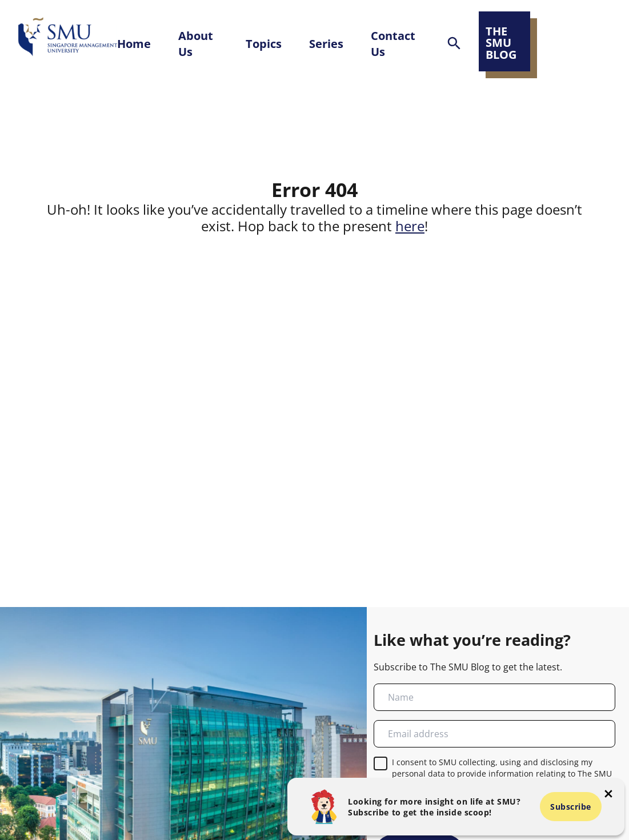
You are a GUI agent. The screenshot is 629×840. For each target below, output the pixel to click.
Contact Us (393, 43)
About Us (196, 43)
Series (326, 43)
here (410, 226)
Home (134, 43)
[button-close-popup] (608, 794)
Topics (264, 43)
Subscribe (571, 807)
